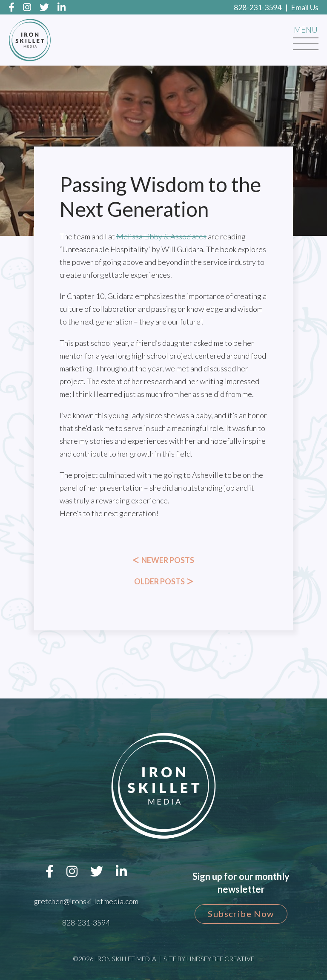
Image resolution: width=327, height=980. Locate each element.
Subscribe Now (241, 914)
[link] (161, 236)
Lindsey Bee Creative (220, 959)
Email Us (305, 7)
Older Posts (164, 581)
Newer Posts (163, 560)
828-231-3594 (258, 7)
